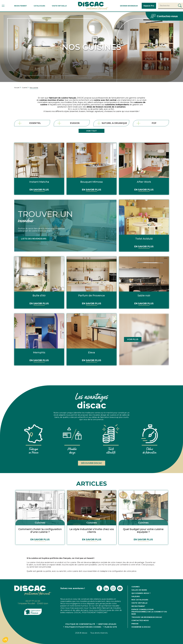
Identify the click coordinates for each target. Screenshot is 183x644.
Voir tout (91, 131)
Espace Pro (149, 6)
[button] (5, 640)
